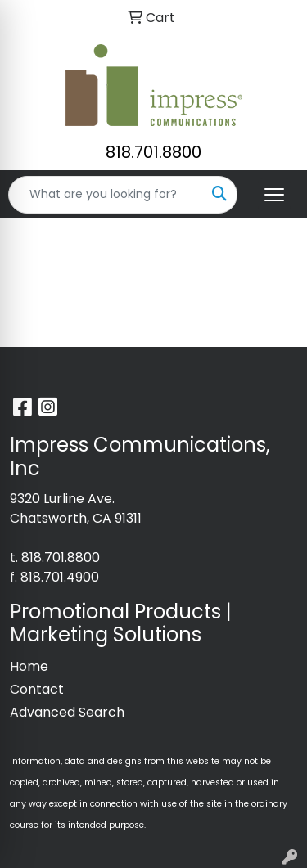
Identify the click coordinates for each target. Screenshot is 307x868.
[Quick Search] (106, 195)
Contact (37, 689)
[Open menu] (274, 195)
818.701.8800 (153, 152)
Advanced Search (67, 712)
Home (29, 666)
